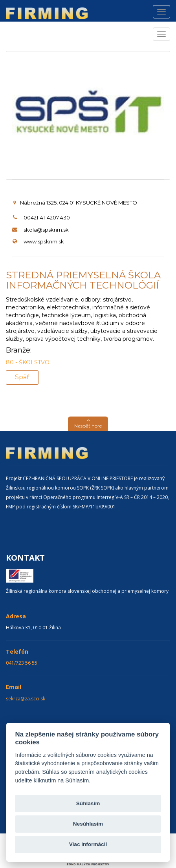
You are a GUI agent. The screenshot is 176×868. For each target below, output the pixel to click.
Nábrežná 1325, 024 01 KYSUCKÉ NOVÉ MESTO (75, 203)
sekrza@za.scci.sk (26, 699)
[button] (88, 424)
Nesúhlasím (88, 824)
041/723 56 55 (22, 663)
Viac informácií (88, 844)
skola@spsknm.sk (46, 230)
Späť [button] (22, 377)
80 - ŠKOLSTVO (28, 362)
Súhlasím (88, 803)
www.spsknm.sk (44, 241)
